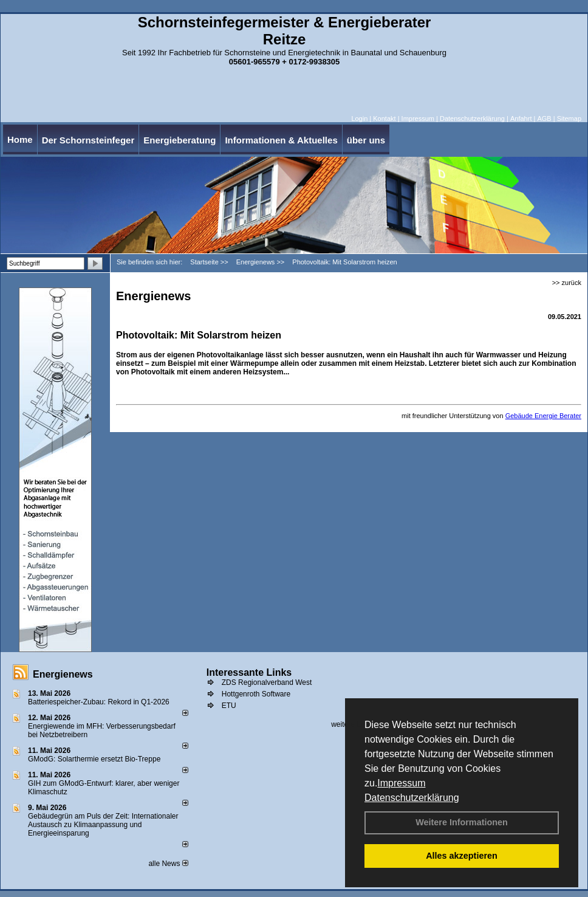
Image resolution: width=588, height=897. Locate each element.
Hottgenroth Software (256, 694)
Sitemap (569, 119)
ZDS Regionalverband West (267, 682)
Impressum (401, 783)
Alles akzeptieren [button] (462, 856)
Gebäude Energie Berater (543, 416)
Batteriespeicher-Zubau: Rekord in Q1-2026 (99, 702)
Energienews (63, 674)
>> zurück (567, 283)
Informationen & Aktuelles (281, 140)
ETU (229, 706)
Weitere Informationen (462, 822)
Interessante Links (249, 672)
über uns (366, 140)
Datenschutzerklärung (412, 798)
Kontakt (384, 119)
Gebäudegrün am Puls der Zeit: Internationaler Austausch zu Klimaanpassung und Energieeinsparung (103, 825)
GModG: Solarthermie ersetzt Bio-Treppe (94, 759)
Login (359, 119)
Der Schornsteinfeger (88, 140)
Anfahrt (521, 119)
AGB (544, 119)
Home (20, 139)
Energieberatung (179, 140)
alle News (168, 864)
